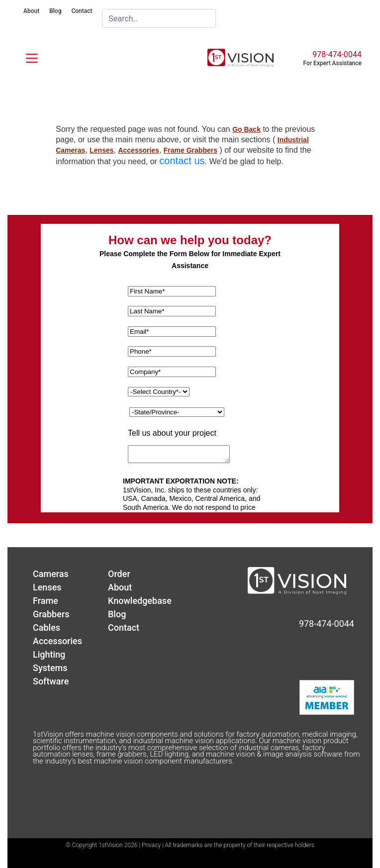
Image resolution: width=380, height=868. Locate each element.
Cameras (51, 574)
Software (51, 681)
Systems (50, 668)
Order (119, 574)
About (31, 11)
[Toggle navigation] (26, 56)
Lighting (49, 654)
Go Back (246, 129)
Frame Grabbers (190, 150)
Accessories (139, 150)
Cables (47, 627)
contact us (182, 161)
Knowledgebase (140, 601)
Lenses (101, 150)
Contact (82, 11)
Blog (55, 11)
